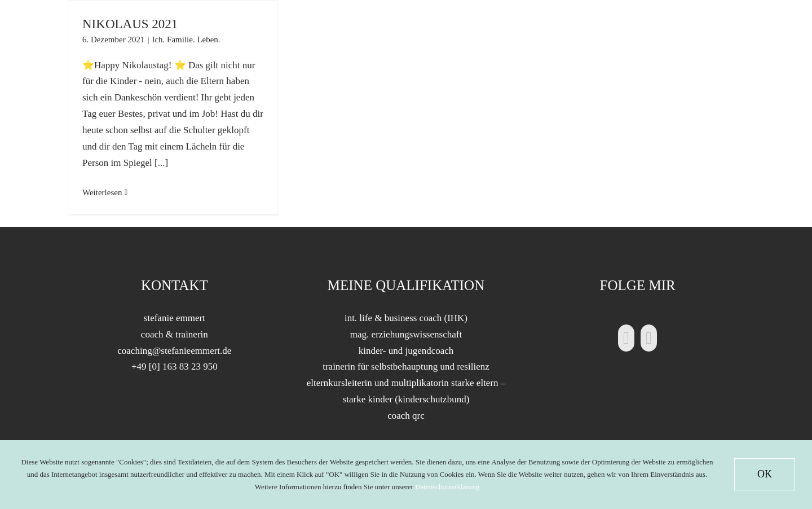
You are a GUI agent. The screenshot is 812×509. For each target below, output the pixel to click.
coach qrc (406, 416)
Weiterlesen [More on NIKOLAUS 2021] (102, 192)
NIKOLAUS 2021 (130, 24)
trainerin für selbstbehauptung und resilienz (406, 367)
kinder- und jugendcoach (406, 351)
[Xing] (649, 338)
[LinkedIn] (626, 338)
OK (765, 474)
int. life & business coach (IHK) (406, 318)
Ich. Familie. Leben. (186, 40)
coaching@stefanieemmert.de (174, 351)
